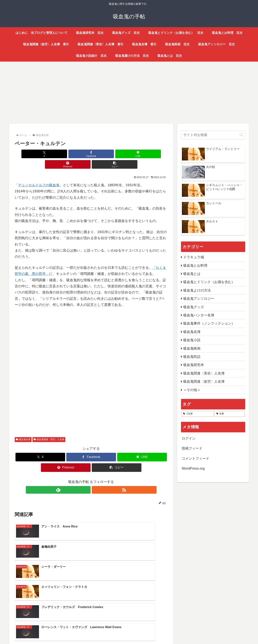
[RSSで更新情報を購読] (96, 479)
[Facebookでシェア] (66, 154)
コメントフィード (196, 458)
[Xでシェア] (40, 154)
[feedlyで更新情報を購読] (87, 479)
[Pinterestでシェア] (117, 154)
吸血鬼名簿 (23, 429)
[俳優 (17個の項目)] (230, 414)
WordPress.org (193, 468)
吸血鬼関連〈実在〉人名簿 (49, 429)
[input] (213, 135)
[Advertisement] (124, 92)
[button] (143, 154)
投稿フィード (192, 448)
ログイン (189, 438)
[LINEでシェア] (91, 154)
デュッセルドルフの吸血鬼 (39, 175)
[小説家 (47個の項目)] (198, 414)
